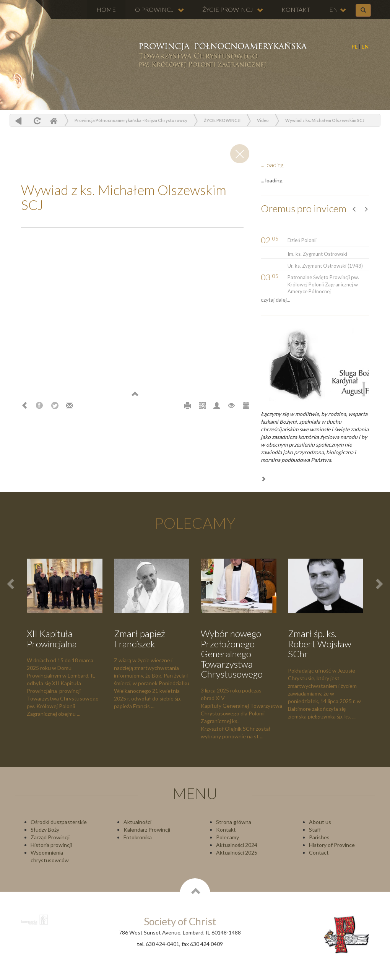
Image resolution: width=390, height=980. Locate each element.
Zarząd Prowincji (50, 837)
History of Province (332, 845)
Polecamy (227, 837)
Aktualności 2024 (237, 845)
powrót (19, 121)
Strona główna (234, 822)
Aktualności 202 (235, 852)
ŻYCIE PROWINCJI (233, 10)
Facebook (39, 406)
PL (354, 46)
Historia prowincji (51, 845)
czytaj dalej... (275, 300)
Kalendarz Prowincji (147, 830)
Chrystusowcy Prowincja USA (222, 56)
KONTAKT (296, 9)
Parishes (319, 837)
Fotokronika (138, 837)
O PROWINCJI (160, 10)
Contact (319, 852)
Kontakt (226, 830)
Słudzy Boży (45, 830)
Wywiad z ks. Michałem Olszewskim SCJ (325, 120)
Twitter (55, 406)
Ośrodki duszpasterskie (59, 822)
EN (365, 46)
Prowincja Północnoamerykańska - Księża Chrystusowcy (131, 120)
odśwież (36, 121)
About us (320, 822)
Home (54, 121)
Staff (315, 830)
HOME (106, 9)
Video (263, 120)
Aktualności (137, 822)
